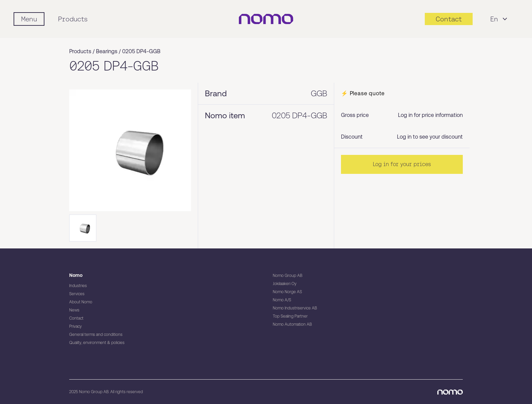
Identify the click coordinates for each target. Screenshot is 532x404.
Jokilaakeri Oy (285, 284)
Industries (78, 286)
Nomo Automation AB (292, 324)
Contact (76, 318)
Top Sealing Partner (290, 316)
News (74, 310)
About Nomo (81, 302)
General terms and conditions (96, 335)
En (500, 19)
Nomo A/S (282, 300)
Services (77, 294)
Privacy (75, 326)
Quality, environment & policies (97, 343)
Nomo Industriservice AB (295, 308)
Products (73, 19)
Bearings (107, 51)
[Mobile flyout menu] (29, 19)
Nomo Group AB (288, 276)
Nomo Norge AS (287, 292)
